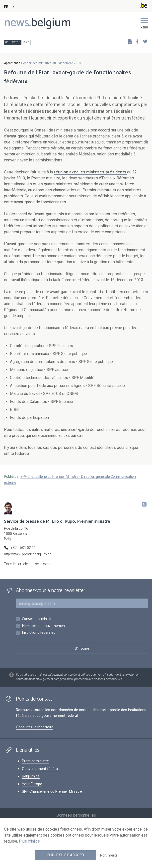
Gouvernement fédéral (40, 769)
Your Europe (32, 784)
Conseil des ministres (39, 619)
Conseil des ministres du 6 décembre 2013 (51, 63)
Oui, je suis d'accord (66, 855)
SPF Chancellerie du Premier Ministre (52, 791)
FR (6, 7)
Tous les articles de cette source (29, 564)
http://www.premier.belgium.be (28, 554)
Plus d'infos (29, 841)
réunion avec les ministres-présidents (90, 172)
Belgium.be (31, 776)
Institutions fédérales (38, 633)
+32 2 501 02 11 (23, 548)
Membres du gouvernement (44, 626)
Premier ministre (35, 761)
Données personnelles (76, 815)
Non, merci (109, 855)
